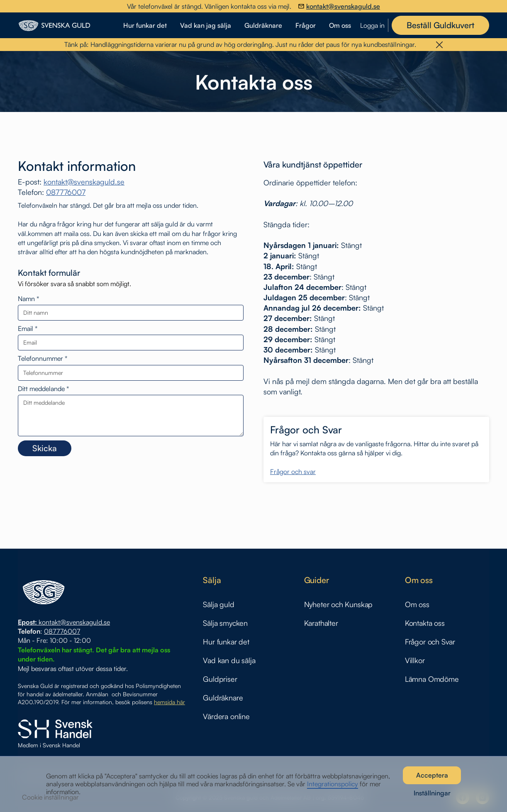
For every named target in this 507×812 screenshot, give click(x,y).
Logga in (372, 26)
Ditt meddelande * (43, 389)
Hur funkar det (145, 25)
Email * (28, 329)
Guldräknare (263, 25)
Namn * (28, 299)
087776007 (66, 192)
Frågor (306, 25)
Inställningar (432, 793)
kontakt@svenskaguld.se (84, 182)
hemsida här (169, 702)
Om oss (340, 25)
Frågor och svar (293, 472)
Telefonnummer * (43, 359)
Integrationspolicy (333, 784)
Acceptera (432, 775)
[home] (68, 26)
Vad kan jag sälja (206, 25)
